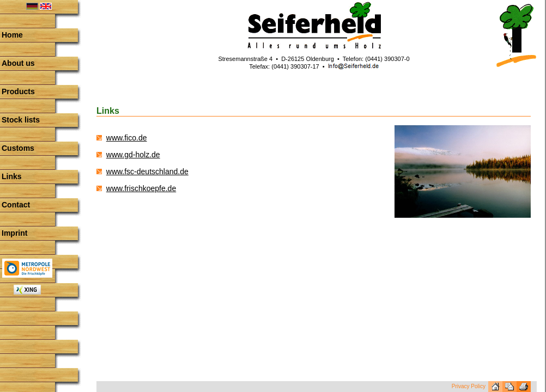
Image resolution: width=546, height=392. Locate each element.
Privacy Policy (469, 386)
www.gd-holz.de (133, 155)
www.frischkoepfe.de (141, 188)
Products (18, 91)
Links (12, 176)
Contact (16, 205)
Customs (18, 148)
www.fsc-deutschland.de (147, 171)
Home (12, 35)
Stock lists (21, 120)
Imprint (14, 233)
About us (18, 63)
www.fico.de (127, 138)
